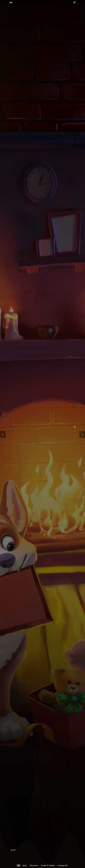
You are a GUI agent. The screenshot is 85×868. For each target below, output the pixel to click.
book (25, 865)
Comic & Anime (48, 865)
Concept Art (63, 865)
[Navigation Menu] (74, 2)
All (18, 865)
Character (34, 865)
